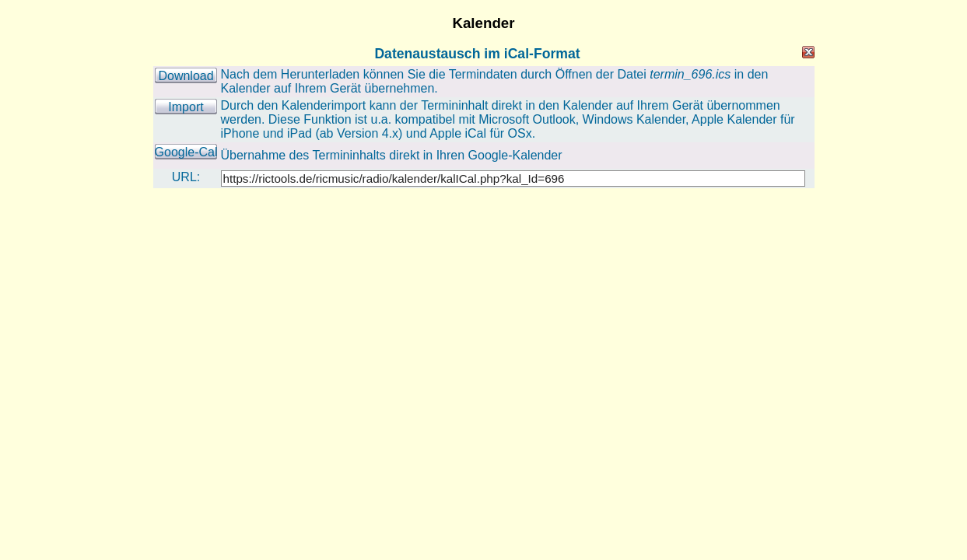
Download (186, 76)
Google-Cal (186, 152)
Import (186, 107)
